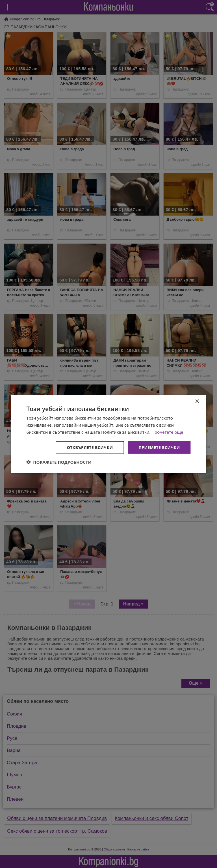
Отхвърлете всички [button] (90, 447)
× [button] (197, 402)
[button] (59, 462)
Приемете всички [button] (159, 447)
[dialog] (108, 434)
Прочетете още (167, 432)
